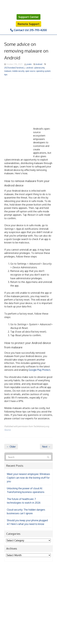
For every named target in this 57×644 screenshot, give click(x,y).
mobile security (18, 71)
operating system (43, 71)
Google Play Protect (39, 370)
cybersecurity (39, 68)
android (30, 68)
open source (30, 71)
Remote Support (28, 24)
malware (8, 71)
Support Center (28, 17)
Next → (46, 447)
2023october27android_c (15, 68)
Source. (8, 430)
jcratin (29, 64)
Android (39, 64)
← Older (11, 447)
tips (6, 75)
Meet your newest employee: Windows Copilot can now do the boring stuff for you (28, 478)
